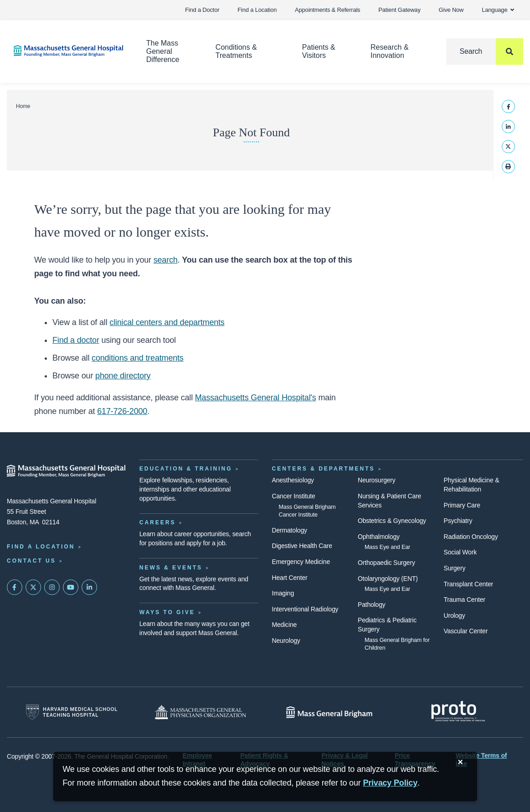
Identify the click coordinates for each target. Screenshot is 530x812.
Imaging (283, 593)
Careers (158, 522)
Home (23, 106)
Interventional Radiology (305, 609)
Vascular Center (466, 631)
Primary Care (462, 505)
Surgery (455, 568)
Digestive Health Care (302, 546)
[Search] (485, 52)
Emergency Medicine (301, 562)
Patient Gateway (399, 10)
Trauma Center (465, 600)
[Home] (66, 51)
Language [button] (498, 10)
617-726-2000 (122, 411)
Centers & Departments (324, 469)
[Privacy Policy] (390, 783)
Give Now (451, 10)
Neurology (286, 641)
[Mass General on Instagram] (52, 587)
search (166, 260)
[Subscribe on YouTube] (71, 587)
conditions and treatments (138, 358)
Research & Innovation (390, 51)
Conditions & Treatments (236, 51)
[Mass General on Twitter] (33, 587)
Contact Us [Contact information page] (31, 561)
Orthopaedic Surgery (386, 563)
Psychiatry (458, 521)
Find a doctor (76, 340)
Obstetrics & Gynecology (392, 521)
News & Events (171, 568)
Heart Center (290, 578)
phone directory (123, 376)
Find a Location (257, 10)
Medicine (285, 625)
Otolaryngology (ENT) (388, 579)
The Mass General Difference (163, 51)
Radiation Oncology (471, 537)
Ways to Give (167, 612)
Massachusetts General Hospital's (256, 398)
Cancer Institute (294, 496)
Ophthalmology (379, 537)
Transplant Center (468, 584)
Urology (455, 615)
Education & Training (186, 469)
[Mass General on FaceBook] (15, 587)
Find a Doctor (202, 10)
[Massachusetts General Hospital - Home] (66, 471)
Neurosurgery (377, 480)
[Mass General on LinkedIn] (89, 587)
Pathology (372, 605)
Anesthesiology (293, 480)
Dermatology (290, 530)
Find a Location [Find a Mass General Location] (41, 547)
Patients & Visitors (319, 51)
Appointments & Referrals (327, 10)
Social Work (460, 552)
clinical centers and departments (167, 322)
